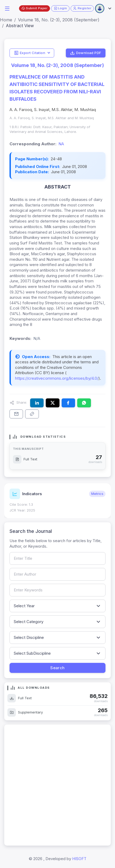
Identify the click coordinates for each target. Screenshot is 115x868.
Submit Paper (34, 8)
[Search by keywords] (57, 590)
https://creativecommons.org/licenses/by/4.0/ (57, 378)
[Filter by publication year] (57, 606)
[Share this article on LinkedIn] (37, 403)
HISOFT (79, 859)
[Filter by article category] (57, 622)
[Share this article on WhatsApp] (84, 403)
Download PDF (86, 53)
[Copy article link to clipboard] (32, 414)
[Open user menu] (103, 8)
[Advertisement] (57, 785)
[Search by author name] (57, 574)
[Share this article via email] (16, 414)
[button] (7, 8)
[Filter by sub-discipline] (57, 653)
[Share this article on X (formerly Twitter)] (52, 403)
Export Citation (30, 53)
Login (60, 8)
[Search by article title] (57, 558)
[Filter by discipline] (57, 638)
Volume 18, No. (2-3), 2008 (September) (59, 20)
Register (82, 8)
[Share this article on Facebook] (68, 403)
